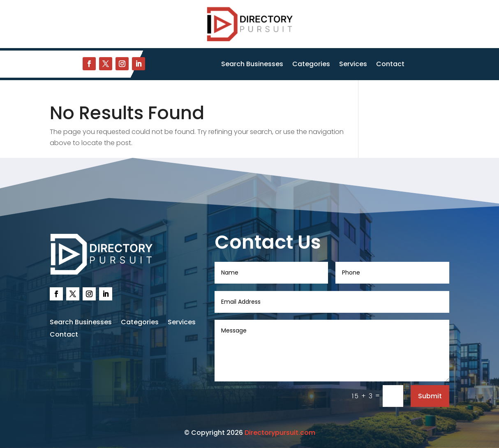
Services (353, 65)
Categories (311, 65)
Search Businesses (252, 65)
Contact (390, 65)
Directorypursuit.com (280, 433)
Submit (430, 396)
